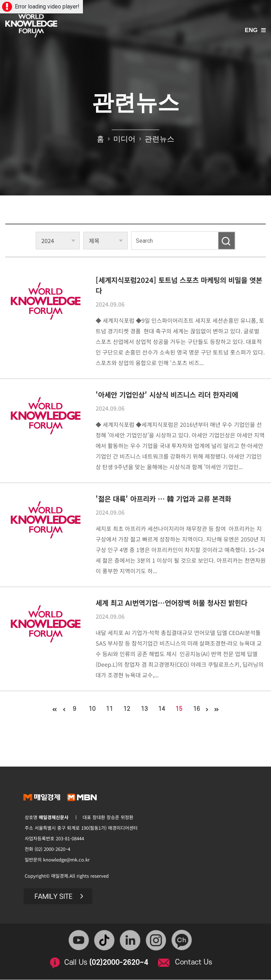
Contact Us (194, 962)
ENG (251, 31)
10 (91, 709)
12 (127, 709)
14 (163, 709)
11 (109, 709)
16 (199, 709)
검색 (227, 241)
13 (145, 709)
